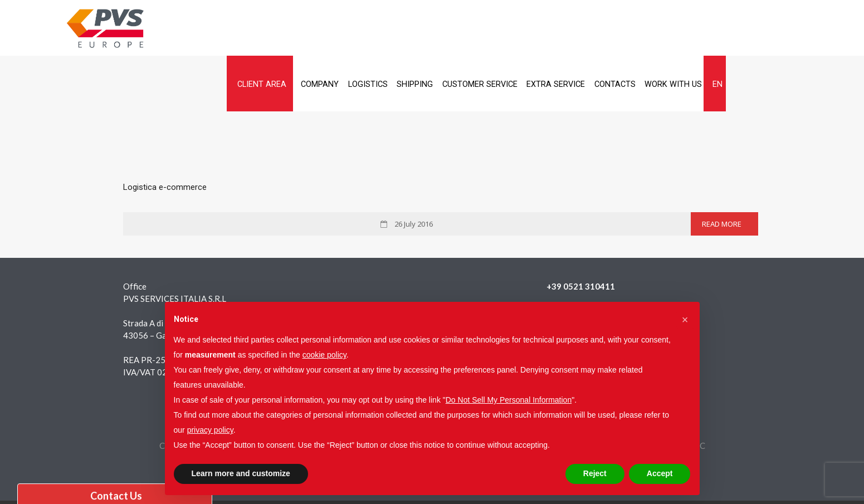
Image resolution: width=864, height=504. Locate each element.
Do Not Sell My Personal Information (509, 400)
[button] (685, 320)
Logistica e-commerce (165, 131)
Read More (722, 168)
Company (370, 28)
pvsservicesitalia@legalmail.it (602, 280)
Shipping (487, 28)
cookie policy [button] (324, 355)
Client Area (301, 28)
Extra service (656, 28)
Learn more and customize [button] (241, 473)
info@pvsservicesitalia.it (592, 267)
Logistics (429, 28)
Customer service (566, 28)
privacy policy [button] (210, 430)
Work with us (795, 28)
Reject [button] (595, 473)
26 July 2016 (413, 168)
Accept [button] (660, 473)
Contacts (726, 28)
